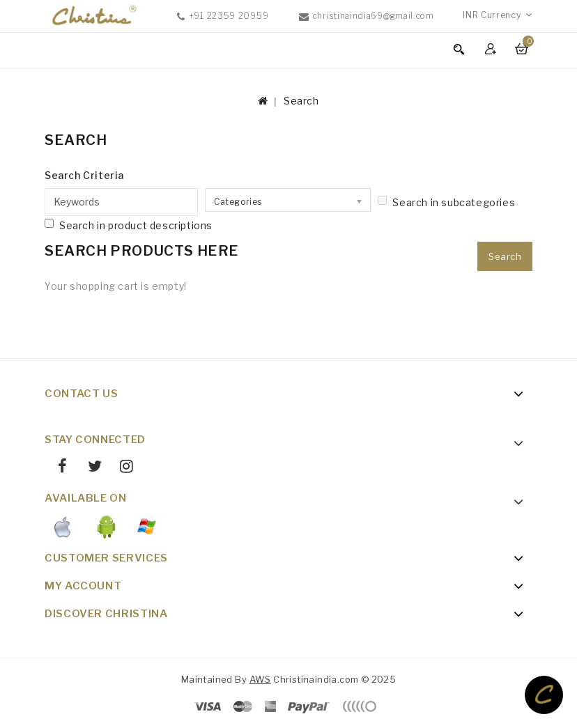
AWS (260, 679)
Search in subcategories (446, 202)
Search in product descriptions (129, 225)
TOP (544, 695)
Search (301, 101)
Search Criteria (84, 175)
